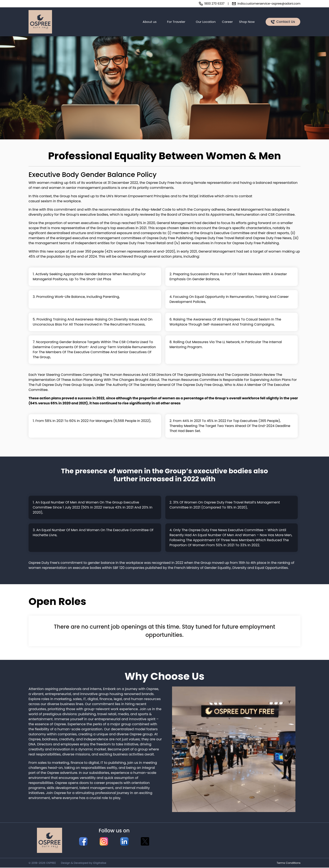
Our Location (206, 22)
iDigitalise (100, 863)
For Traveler (176, 22)
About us (150, 22)
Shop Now (247, 22)
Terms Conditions (289, 863)
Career (227, 22)
